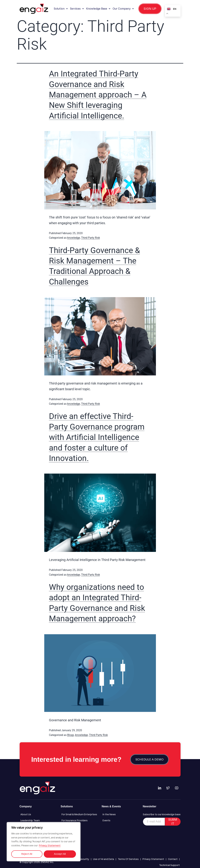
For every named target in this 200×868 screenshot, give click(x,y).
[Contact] (173, 859)
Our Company (123, 9)
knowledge (74, 238)
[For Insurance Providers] (80, 821)
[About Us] (38, 815)
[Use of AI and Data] (104, 859)
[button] (61, 9)
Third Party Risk (91, 238)
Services (77, 9)
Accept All (60, 854)
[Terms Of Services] (128, 859)
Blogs (71, 735)
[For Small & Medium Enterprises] (80, 815)
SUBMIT (173, 822)
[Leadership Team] (38, 821)
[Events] (121, 821)
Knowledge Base (98, 9)
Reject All (27, 854)
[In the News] (121, 815)
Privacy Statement (50, 846)
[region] (44, 842)
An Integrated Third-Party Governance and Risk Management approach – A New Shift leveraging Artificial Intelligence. (98, 95)
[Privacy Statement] (153, 859)
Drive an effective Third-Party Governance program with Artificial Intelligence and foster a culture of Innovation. (97, 437)
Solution (61, 9)
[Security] (84, 859)
